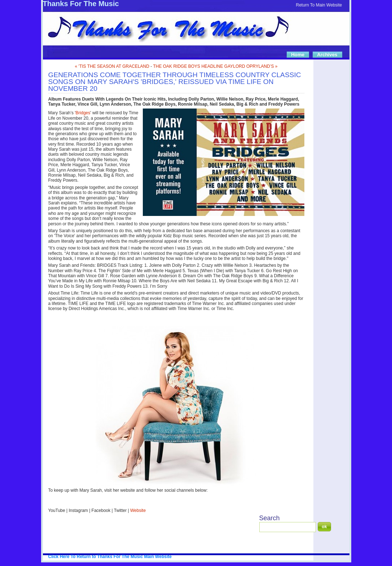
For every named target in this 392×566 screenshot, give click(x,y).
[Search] (288, 527)
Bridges (83, 113)
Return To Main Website (319, 5)
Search (270, 518)
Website (138, 510)
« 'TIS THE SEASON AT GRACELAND (112, 66)
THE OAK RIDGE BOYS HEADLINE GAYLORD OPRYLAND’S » (215, 66)
